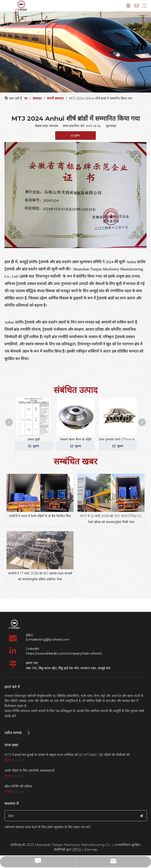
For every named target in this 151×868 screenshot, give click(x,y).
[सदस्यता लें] (141, 816)
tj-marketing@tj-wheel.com (48, 640)
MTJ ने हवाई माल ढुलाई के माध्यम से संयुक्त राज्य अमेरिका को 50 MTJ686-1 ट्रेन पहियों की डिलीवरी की (67, 755)
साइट (113, 126)
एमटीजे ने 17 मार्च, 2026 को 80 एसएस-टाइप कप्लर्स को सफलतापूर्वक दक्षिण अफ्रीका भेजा (40, 576)
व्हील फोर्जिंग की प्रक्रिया (18, 786)
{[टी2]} (77, 850)
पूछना (34, 446)
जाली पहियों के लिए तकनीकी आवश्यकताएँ (30, 771)
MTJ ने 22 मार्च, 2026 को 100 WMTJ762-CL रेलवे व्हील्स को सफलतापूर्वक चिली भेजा (111, 519)
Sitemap (91, 850)
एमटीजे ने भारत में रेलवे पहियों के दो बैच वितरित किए (40, 516)
